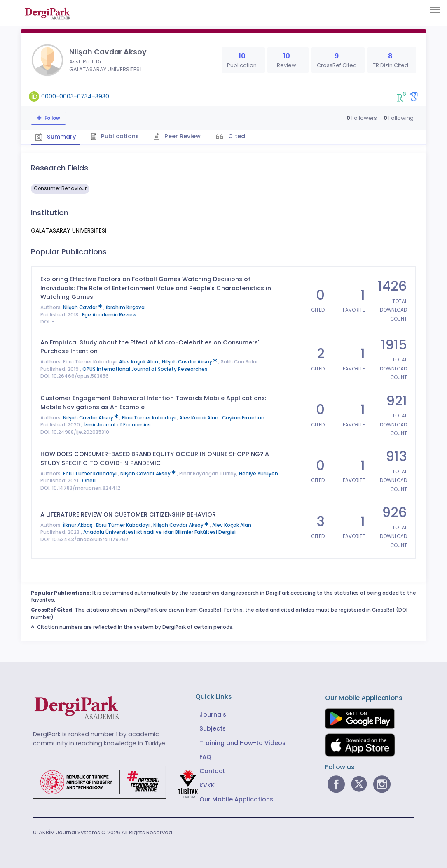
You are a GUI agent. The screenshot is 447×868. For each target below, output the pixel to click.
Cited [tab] (236, 136)
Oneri (89, 481)
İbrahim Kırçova (125, 307)
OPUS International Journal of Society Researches (145, 369)
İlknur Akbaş (78, 525)
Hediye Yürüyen (259, 474)
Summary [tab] (55, 137)
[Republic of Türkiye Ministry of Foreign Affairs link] (121, 782)
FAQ (205, 757)
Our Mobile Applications (236, 799)
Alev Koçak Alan (139, 362)
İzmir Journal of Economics (117, 425)
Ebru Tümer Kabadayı (149, 418)
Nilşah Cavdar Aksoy (190, 362)
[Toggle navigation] (435, 10)
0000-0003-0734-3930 (75, 96)
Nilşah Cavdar (83, 307)
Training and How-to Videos (242, 743)
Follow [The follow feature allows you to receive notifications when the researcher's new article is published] (52, 118)
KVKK (207, 785)
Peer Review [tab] (177, 136)
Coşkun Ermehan (243, 418)
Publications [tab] (115, 136)
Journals (213, 714)
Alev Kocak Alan (199, 418)
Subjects (213, 728)
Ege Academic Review (109, 315)
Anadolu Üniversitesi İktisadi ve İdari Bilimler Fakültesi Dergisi (159, 532)
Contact (212, 771)
